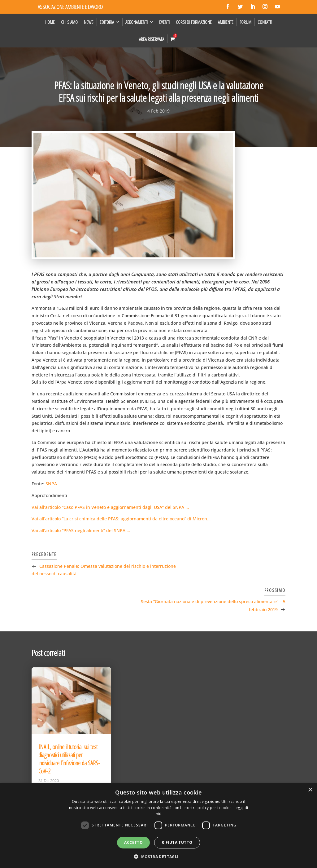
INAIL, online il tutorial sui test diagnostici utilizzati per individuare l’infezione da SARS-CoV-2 (69, 759)
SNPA (51, 484)
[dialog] (158, 826)
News (89, 22)
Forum (245, 22)
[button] (158, 857)
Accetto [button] (133, 842)
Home (50, 22)
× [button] (310, 790)
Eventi (164, 22)
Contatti (265, 22)
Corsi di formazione (194, 22)
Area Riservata (152, 39)
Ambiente (226, 22)
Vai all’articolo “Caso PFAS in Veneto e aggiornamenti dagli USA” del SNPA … (110, 507)
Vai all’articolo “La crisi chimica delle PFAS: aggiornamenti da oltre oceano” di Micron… (121, 519)
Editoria (107, 22)
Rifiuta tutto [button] (177, 842)
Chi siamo (69, 22)
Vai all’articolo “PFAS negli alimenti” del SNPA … (81, 530)
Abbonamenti (137, 22)
